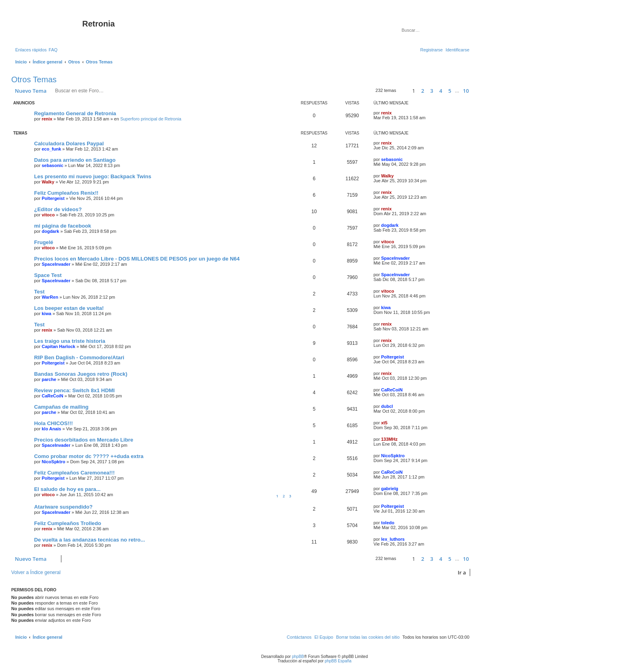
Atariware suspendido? (63, 507)
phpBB (298, 657)
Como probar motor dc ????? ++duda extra (89, 456)
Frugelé (44, 242)
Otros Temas (34, 79)
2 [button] (423, 91)
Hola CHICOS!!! (54, 423)
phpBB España (338, 661)
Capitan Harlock (59, 346)
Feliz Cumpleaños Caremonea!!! (74, 473)
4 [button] (441, 91)
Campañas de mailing (61, 407)
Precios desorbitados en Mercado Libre (84, 440)
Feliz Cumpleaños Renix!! (66, 193)
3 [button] (432, 91)
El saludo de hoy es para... (67, 489)
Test (39, 292)
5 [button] (450, 91)
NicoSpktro (54, 462)
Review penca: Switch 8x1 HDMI (74, 390)
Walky (48, 182)
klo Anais (52, 429)
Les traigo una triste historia (70, 341)
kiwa (47, 314)
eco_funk (51, 149)
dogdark (50, 231)
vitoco (48, 215)
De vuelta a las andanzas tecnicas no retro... (89, 540)
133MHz (389, 439)
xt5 (384, 423)
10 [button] (466, 91)
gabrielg (390, 489)
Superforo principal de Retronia (151, 119)
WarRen (50, 297)
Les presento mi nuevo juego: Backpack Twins (93, 176)
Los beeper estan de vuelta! (69, 308)
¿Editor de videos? (58, 209)
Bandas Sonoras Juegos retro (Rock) (81, 374)
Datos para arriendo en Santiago (75, 160)
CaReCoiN (53, 396)
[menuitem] (53, 50)
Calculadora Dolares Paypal (69, 144)
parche (49, 379)
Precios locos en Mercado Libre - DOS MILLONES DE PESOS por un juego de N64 (137, 259)
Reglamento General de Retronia (75, 113)
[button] (403, 91)
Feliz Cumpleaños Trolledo (68, 523)
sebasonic (53, 165)
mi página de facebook (63, 226)
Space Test (48, 275)
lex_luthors (393, 539)
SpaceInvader (56, 264)
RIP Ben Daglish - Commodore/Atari (79, 357)
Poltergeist (53, 198)
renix (47, 119)
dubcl (387, 406)
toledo (388, 523)
